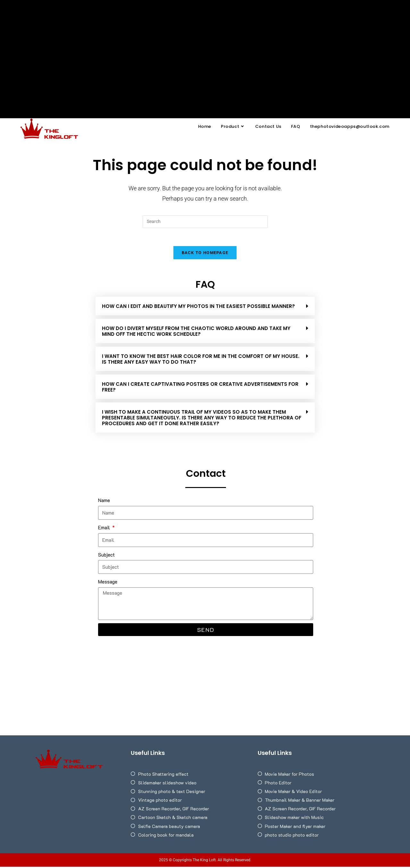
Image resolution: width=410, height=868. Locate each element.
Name (104, 502)
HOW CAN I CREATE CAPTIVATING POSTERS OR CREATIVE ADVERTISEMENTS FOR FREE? (200, 389)
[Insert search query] (205, 222)
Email (105, 529)
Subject (106, 556)
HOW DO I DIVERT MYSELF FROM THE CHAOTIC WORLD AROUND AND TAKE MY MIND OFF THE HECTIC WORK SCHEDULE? (196, 333)
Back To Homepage (205, 254)
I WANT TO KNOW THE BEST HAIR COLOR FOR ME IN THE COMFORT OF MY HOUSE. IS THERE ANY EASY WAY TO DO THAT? (201, 361)
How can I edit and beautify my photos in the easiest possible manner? (198, 308)
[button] (205, 308)
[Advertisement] (205, 48)
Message (108, 583)
